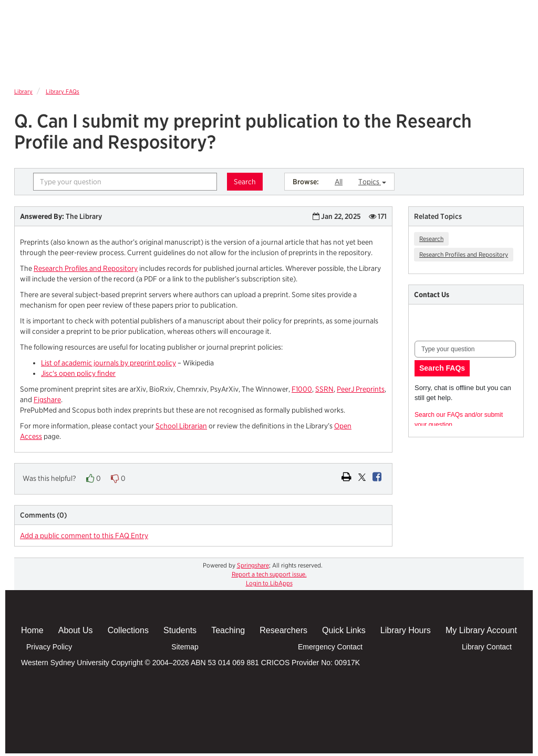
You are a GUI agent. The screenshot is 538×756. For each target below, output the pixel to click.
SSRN (324, 389)
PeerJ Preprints (361, 389)
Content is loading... (467, 376)
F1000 (302, 389)
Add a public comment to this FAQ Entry (84, 535)
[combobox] (125, 182)
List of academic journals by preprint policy (108, 363)
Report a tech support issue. (269, 574)
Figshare (47, 400)
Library (23, 91)
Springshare (253, 565)
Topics (372, 182)
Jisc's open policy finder (78, 373)
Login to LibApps (269, 583)
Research (431, 239)
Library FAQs (63, 91)
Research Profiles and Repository (86, 268)
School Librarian (181, 426)
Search (245, 182)
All (339, 182)
